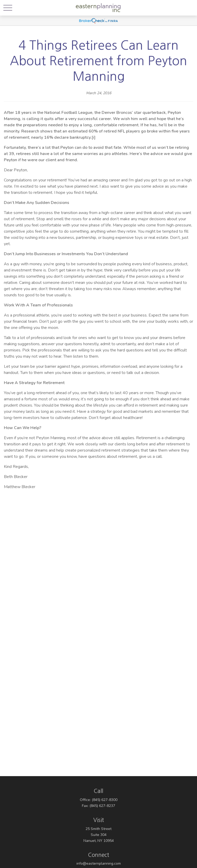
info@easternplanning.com (99, 863)
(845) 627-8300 (105, 800)
